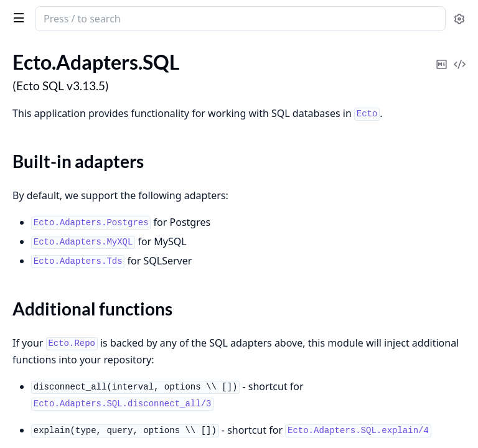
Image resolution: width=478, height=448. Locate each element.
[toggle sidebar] (16, 17)
